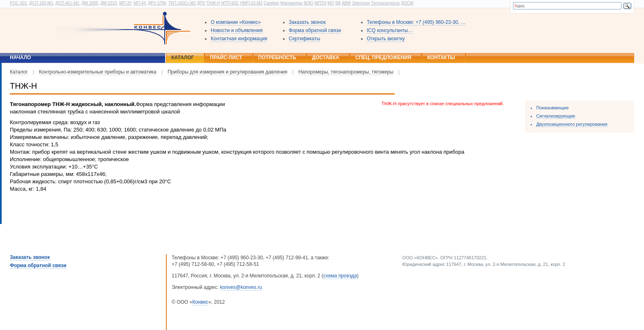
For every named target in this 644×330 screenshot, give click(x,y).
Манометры (291, 3)
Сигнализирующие (555, 116)
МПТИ (321, 3)
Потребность (277, 58)
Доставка (326, 58)
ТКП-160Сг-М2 (182, 3)
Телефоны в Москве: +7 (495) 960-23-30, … (416, 22)
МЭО (309, 3)
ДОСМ (407, 3)
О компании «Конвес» (236, 22)
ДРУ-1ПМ (157, 3)
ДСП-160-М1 (41, 3)
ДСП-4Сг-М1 (67, 3)
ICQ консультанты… (390, 30)
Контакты (441, 58)
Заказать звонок (307, 22)
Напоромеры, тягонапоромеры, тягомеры (346, 72)
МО (331, 3)
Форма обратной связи (315, 30)
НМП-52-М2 (251, 3)
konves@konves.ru (241, 287)
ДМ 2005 (90, 3)
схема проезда (340, 276)
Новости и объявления (237, 30)
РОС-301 (18, 3)
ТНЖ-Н (213, 3)
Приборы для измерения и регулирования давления (228, 72)
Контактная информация (239, 39)
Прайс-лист (226, 58)
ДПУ (201, 3)
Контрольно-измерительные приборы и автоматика (98, 72)
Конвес (200, 302)
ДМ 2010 (108, 3)
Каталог (183, 58)
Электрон (361, 3)
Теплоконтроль (385, 3)
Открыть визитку (386, 39)
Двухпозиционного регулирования (572, 124)
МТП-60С (230, 3)
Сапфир (271, 3)
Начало (20, 58)
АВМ (346, 3)
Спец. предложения (383, 58)
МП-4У (139, 3)
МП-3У (125, 3)
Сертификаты (305, 39)
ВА (338, 3)
